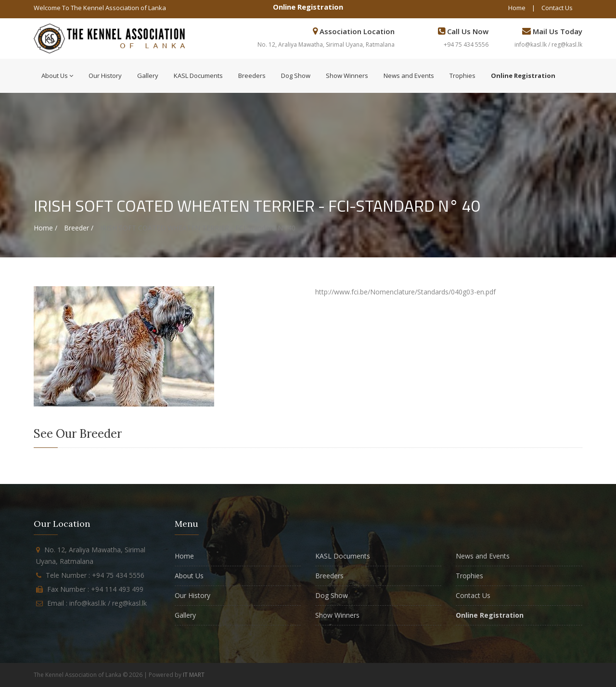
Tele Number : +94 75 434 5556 (95, 575)
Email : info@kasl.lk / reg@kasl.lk (97, 603)
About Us (57, 76)
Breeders (252, 76)
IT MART (194, 675)
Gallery (148, 76)
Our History (105, 76)
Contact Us (557, 8)
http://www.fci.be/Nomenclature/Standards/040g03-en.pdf (405, 292)
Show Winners (347, 76)
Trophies (462, 76)
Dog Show (296, 76)
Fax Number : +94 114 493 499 (95, 589)
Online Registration (308, 7)
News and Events (409, 76)
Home (517, 8)
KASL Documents (198, 76)
